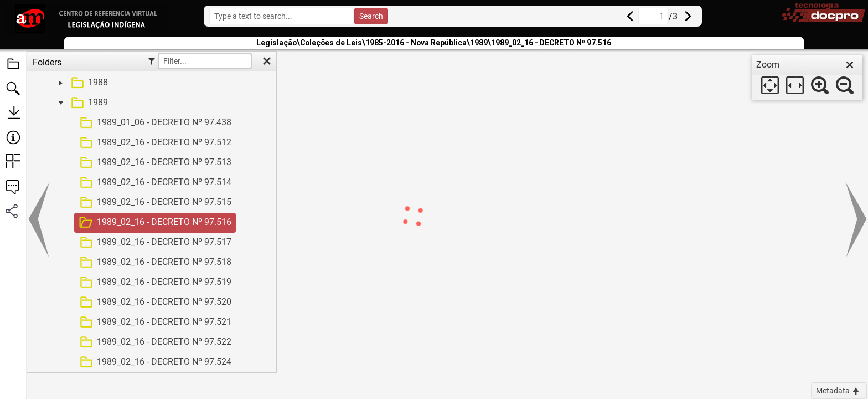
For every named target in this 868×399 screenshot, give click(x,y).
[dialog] (807, 78)
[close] (850, 65)
